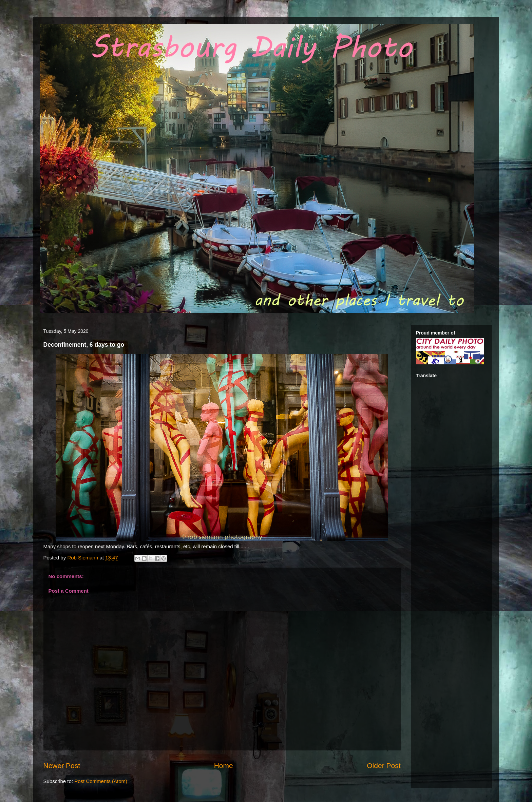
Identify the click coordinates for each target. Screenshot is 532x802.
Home (224, 766)
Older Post (384, 766)
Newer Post (62, 766)
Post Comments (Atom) (101, 781)
